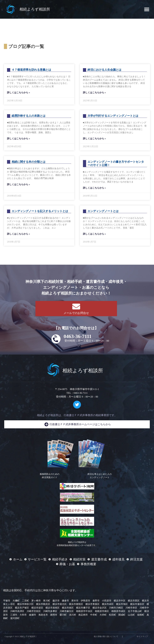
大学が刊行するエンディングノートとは (113, 116)
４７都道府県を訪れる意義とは (31, 70)
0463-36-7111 (78, 336)
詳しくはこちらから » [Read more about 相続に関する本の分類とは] (19, 184)
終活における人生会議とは (104, 70)
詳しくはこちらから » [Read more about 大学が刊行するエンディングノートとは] (94, 139)
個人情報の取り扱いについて (106, 636)
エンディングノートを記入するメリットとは (40, 211)
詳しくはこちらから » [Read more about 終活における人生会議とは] (94, 93)
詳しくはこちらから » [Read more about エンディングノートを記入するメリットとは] (19, 234)
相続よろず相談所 (35, 9)
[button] (147, 9)
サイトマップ (142, 636)
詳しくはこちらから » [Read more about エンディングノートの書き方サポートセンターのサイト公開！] (94, 188)
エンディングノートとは (103, 211)
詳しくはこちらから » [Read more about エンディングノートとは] (94, 234)
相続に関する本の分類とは (29, 162)
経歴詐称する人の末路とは (29, 116)
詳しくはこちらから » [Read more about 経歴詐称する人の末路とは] (19, 139)
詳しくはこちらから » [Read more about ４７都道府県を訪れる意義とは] (19, 93)
